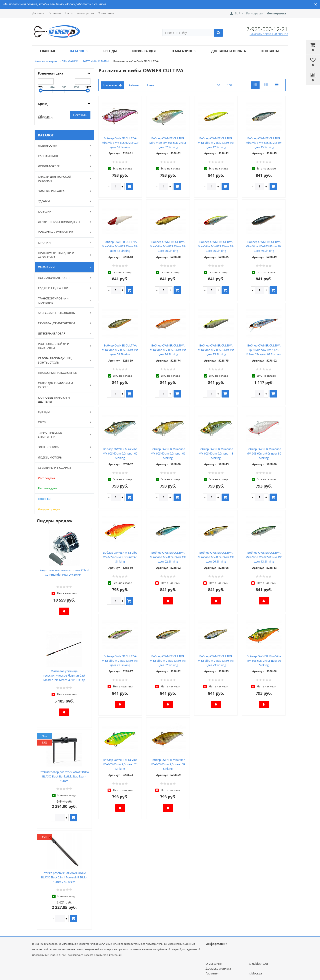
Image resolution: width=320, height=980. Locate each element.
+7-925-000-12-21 (266, 29)
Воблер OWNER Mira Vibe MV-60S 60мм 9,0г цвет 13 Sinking (216, 453)
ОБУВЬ (62, 422)
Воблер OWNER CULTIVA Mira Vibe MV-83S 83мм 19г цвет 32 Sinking (168, 661)
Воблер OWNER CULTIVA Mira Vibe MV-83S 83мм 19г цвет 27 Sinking (120, 661)
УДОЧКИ (62, 201)
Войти (239, 13)
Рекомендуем (48, 488)
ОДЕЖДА (62, 412)
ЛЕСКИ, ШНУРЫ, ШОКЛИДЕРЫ (62, 222)
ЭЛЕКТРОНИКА (62, 447)
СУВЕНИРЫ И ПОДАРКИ (54, 468)
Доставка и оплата (229, 51)
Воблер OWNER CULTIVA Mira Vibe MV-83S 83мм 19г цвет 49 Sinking (264, 246)
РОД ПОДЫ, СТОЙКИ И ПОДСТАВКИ (62, 346)
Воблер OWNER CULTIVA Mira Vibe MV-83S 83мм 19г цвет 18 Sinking (120, 246)
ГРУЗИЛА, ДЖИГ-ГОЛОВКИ (62, 323)
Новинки (44, 499)
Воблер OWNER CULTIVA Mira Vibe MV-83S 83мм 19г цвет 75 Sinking (216, 350)
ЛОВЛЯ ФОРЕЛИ (62, 166)
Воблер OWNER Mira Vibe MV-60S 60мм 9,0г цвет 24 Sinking (120, 764)
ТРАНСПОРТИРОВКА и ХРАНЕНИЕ (62, 300)
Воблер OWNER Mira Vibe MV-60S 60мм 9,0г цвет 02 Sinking (120, 453)
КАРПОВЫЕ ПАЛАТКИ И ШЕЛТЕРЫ (54, 400)
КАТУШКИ (62, 212)
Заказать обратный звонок (269, 34)
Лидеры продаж (49, 509)
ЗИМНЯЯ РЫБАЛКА (62, 191)
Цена (151, 85)
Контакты (270, 51)
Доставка (38, 13)
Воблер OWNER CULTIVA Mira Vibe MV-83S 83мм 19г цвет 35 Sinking (216, 246)
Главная (47, 51)
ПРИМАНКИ (62, 267)
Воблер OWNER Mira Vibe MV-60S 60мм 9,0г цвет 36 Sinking (264, 453)
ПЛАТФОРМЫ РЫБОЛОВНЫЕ (58, 373)
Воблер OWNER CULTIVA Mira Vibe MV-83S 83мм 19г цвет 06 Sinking (216, 557)
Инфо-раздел (144, 51)
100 (229, 85)
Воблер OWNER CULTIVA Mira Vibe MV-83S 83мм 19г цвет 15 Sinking (264, 143)
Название (112, 85)
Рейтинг (134, 85)
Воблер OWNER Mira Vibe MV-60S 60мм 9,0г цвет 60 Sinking (120, 557)
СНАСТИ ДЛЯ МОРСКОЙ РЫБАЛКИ (62, 179)
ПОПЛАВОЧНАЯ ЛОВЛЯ (62, 278)
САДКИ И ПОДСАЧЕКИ (62, 288)
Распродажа (46, 478)
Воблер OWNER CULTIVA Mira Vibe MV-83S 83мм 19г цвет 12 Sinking (216, 143)
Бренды (110, 51)
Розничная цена (51, 73)
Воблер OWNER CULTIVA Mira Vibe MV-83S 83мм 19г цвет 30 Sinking (168, 246)
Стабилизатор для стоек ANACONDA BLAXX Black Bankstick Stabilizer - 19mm (64, 776)
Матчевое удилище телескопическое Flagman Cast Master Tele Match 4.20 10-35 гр (64, 675)
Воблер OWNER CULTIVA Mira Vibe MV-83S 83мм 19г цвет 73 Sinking (216, 661)
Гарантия (55, 13)
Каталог (79, 51)
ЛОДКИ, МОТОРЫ (62, 457)
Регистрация (255, 13)
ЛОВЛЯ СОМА (62, 146)
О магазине (184, 51)
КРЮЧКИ (62, 242)
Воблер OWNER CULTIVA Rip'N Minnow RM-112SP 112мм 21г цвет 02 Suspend (264, 350)
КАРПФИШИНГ (62, 156)
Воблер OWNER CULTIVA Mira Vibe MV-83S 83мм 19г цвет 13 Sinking (264, 557)
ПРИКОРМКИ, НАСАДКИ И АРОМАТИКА (62, 255)
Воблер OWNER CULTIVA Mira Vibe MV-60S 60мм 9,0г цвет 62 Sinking (168, 143)
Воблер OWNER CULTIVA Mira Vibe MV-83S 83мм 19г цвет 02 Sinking (168, 557)
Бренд (43, 104)
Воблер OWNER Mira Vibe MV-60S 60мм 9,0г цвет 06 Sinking (168, 453)
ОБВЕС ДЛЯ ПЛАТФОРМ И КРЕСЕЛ (62, 385)
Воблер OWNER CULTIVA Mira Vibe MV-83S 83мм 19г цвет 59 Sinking (120, 350)
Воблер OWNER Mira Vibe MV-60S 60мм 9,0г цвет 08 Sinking (264, 661)
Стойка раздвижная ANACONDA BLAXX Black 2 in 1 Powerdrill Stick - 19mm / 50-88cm (64, 877)
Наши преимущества (80, 13)
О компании (106, 13)
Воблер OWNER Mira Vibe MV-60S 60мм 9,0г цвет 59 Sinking (168, 764)
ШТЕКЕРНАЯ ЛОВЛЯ (62, 333)
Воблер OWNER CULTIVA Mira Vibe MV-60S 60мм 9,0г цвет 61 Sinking (120, 143)
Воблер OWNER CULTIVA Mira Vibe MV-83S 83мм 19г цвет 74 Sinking (168, 350)
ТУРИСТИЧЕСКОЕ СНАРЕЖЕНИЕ (62, 435)
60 (218, 85)
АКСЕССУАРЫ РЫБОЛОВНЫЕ (62, 313)
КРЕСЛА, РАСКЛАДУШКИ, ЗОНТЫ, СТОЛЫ (62, 360)
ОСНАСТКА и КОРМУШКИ (62, 232)
